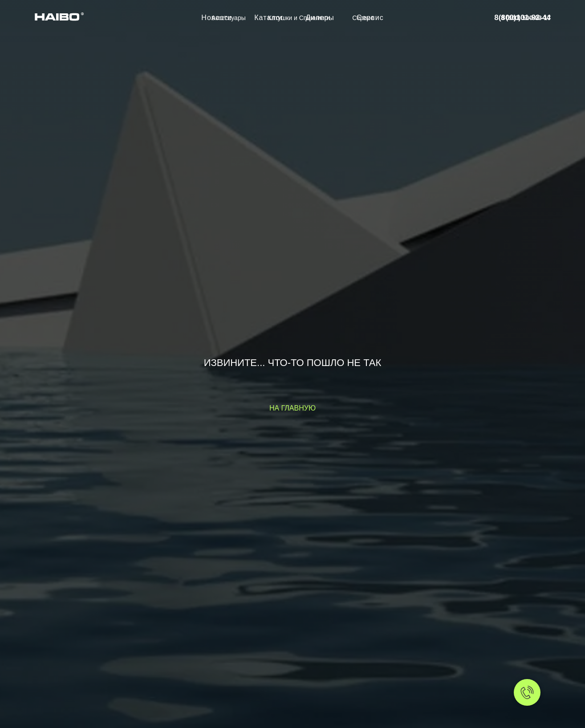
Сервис (363, 18)
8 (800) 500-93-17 (526, 18)
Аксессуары (229, 18)
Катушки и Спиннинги (299, 18)
